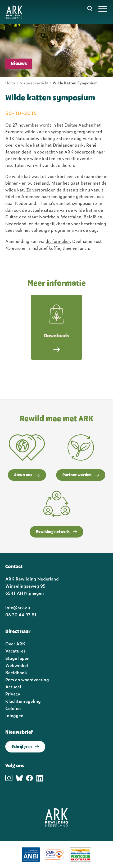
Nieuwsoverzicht (34, 83)
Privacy (13, 694)
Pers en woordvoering (27, 679)
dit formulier (58, 241)
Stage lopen (17, 658)
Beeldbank (16, 672)
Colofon (13, 708)
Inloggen (14, 715)
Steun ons (27, 475)
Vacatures (15, 651)
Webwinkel (17, 665)
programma (62, 230)
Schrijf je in (25, 747)
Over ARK (15, 644)
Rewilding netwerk (56, 532)
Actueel (13, 687)
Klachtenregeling (23, 701)
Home (10, 83)
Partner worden (81, 475)
